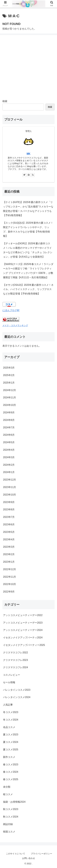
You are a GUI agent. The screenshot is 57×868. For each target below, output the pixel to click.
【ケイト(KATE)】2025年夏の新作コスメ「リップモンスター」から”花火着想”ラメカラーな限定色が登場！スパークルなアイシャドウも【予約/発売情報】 (28, 209)
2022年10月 (9, 584)
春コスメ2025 (11, 779)
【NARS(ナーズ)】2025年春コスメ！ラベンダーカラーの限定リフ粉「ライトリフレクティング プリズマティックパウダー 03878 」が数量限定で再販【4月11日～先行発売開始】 (28, 271)
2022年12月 (9, 569)
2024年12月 (9, 390)
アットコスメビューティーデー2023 (23, 623)
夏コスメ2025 (11, 750)
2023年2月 (9, 554)
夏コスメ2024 (11, 742)
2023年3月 (9, 547)
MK (28, 154)
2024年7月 (9, 427)
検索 (5, 101)
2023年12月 (9, 480)
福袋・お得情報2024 (14, 802)
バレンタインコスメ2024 (17, 697)
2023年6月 (9, 524)
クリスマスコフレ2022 (16, 653)
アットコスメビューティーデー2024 (23, 630)
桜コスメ (8, 794)
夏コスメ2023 (11, 735)
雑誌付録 (8, 824)
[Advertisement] (28, 66)
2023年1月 (9, 562)
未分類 (7, 787)
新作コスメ (9, 757)
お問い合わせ (29, 858)
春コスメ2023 (11, 765)
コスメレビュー (12, 675)
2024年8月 (9, 420)
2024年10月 (9, 405)
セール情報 (9, 682)
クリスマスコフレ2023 (16, 660)
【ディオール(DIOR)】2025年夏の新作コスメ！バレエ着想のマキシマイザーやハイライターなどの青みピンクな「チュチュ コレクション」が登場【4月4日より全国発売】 (28, 250)
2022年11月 (9, 577)
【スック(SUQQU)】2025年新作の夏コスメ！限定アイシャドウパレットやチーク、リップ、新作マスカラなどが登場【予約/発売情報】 (28, 229)
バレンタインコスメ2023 (17, 690)
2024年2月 (9, 465)
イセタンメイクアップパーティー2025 (24, 645)
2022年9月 (9, 592)
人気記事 (8, 705)
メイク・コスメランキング (15, 325)
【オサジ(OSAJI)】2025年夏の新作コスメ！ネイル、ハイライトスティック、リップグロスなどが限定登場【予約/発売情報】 (28, 289)
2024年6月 (9, 435)
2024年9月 (9, 413)
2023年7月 (9, 517)
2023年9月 (9, 502)
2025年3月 (9, 368)
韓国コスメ (9, 832)
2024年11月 (9, 398)
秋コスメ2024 (11, 817)
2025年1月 (9, 383)
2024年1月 (9, 472)
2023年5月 (9, 532)
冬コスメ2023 (11, 712)
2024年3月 (9, 457)
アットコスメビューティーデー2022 (23, 615)
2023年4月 (9, 539)
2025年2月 (9, 375)
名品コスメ (9, 727)
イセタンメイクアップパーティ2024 (23, 638)
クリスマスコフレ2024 (16, 667)
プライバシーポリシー (41, 854)
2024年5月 (9, 442)
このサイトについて (16, 854)
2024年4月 (9, 450)
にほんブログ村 (11, 310)
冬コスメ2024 (11, 720)
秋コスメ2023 (11, 809)
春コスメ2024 (11, 772)
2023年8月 (9, 509)
